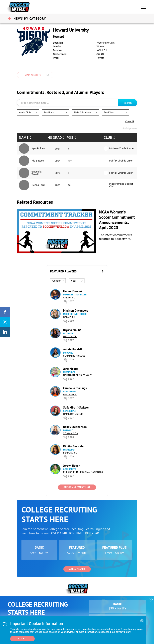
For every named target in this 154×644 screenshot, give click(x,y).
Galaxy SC (69, 298)
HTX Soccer (70, 336)
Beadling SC (70, 453)
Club (108, 138)
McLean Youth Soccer (122, 148)
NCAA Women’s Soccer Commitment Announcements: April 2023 (117, 220)
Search (128, 103)
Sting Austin (71, 433)
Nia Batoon (38, 161)
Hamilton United (73, 414)
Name (24, 138)
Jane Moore (70, 369)
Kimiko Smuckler (74, 446)
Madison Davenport (75, 311)
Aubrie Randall (72, 349)
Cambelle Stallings (75, 388)
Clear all (130, 122)
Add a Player (77, 569)
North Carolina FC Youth (78, 375)
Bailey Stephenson (75, 427)
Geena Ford (38, 185)
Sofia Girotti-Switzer (76, 407)
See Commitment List (77, 487)
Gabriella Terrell (36, 173)
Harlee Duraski (72, 291)
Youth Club (25, 113)
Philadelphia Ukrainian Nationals (83, 472)
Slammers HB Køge (74, 356)
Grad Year (109, 113)
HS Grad (55, 138)
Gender (56, 281)
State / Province (82, 113)
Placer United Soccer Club (121, 185)
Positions (49, 113)
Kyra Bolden (38, 148)
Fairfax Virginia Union (121, 161)
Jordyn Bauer (71, 466)
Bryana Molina (72, 330)
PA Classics (70, 395)
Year (74, 281)
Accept (22, 639)
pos (70, 138)
